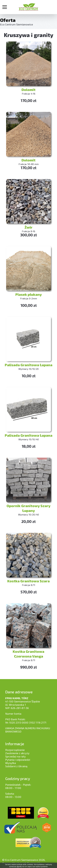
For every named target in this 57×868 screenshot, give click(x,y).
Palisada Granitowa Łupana (29, 365)
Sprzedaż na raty (15, 756)
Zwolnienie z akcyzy (17, 753)
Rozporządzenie (15, 750)
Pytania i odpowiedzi (18, 760)
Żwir (29, 227)
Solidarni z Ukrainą (16, 766)
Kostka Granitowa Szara (29, 581)
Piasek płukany (29, 294)
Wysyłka (11, 763)
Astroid (22, 863)
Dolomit (29, 90)
